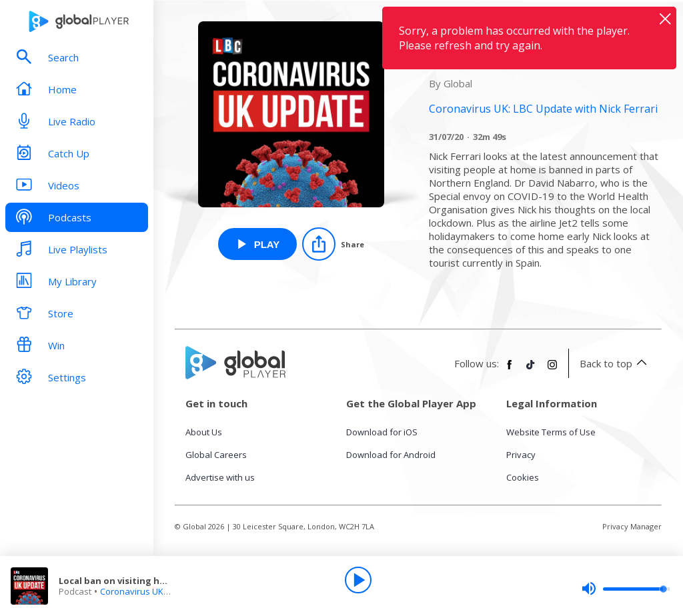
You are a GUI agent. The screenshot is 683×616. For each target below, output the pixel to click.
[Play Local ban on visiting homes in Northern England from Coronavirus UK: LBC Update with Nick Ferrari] (258, 244)
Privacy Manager (632, 526)
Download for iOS (382, 432)
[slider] (626, 589)
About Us (204, 432)
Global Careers (216, 455)
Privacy (521, 455)
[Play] (358, 580)
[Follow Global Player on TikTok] (531, 370)
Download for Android (391, 455)
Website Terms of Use (551, 432)
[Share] (333, 244)
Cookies (523, 477)
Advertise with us (220, 477)
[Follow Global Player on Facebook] (510, 370)
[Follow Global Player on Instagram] (552, 370)
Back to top (615, 363)
